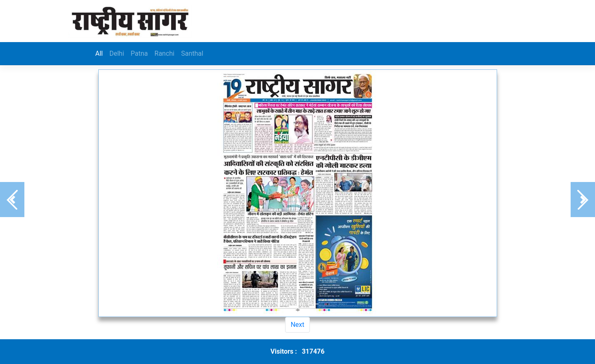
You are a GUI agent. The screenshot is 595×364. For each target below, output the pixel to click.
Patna (139, 53)
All (99, 53)
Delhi (117, 53)
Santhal (192, 53)
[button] (12, 200)
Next (297, 325)
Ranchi (164, 53)
